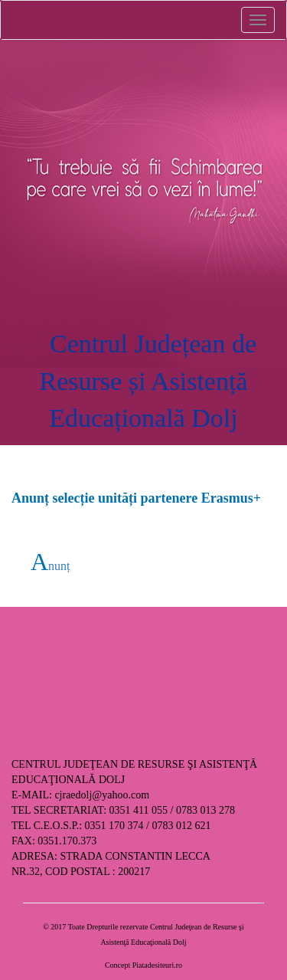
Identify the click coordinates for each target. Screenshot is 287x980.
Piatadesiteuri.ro (157, 965)
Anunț (51, 566)
